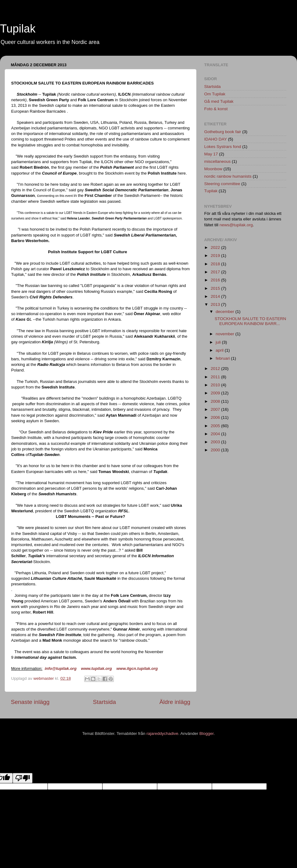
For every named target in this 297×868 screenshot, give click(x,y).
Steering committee (222, 184)
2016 (216, 280)
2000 (216, 450)
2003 (216, 442)
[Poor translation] (23, 778)
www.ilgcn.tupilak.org (137, 668)
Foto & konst (216, 109)
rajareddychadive (162, 733)
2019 (216, 256)
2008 (216, 401)
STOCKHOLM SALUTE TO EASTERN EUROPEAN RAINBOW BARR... (250, 321)
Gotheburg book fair (223, 132)
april (220, 350)
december (226, 312)
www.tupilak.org (97, 668)
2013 (216, 304)
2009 (216, 393)
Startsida (104, 702)
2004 (216, 434)
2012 (216, 369)
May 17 (211, 154)
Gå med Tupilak (219, 101)
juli (219, 342)
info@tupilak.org (60, 668)
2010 (216, 385)
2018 (216, 264)
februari (223, 358)
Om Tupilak (215, 94)
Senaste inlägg (30, 702)
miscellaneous (217, 161)
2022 (216, 247)
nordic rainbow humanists (228, 176)
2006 (216, 417)
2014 (216, 296)
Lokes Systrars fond (223, 147)
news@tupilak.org (236, 225)
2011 (216, 377)
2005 (216, 426)
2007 (216, 409)
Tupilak (18, 29)
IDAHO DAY (215, 139)
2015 (216, 288)
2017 (216, 272)
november (226, 334)
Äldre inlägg (175, 702)
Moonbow (213, 169)
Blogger (207, 733)
